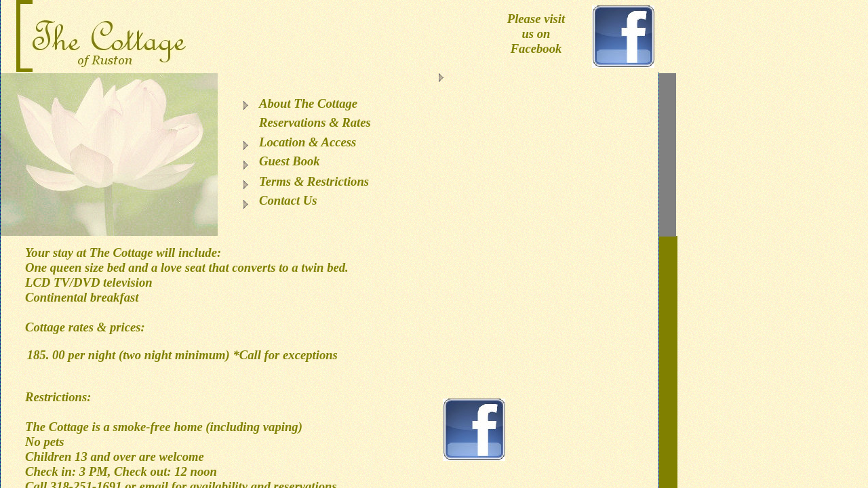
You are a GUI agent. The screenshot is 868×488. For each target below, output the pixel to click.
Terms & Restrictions (314, 181)
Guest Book (290, 161)
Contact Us (288, 200)
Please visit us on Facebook (536, 34)
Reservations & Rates (315, 122)
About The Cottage (308, 103)
